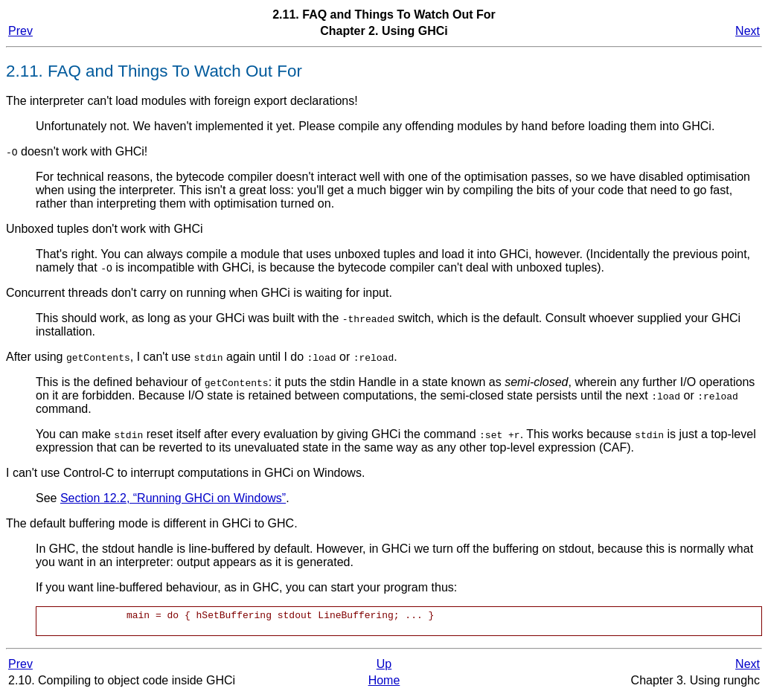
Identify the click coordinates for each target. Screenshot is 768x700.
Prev (20, 31)
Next (748, 31)
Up (384, 668)
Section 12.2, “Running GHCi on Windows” (173, 498)
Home (384, 685)
